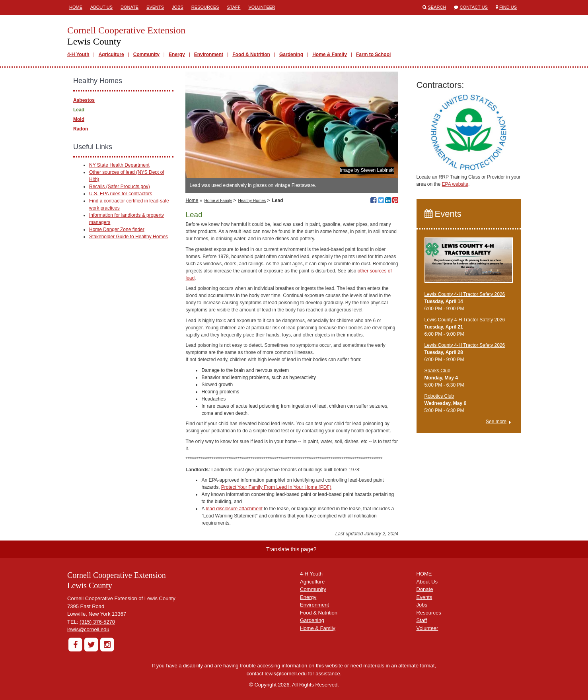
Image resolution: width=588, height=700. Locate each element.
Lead (79, 110)
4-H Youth (78, 54)
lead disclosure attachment (234, 509)
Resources (205, 7)
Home (76, 7)
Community (146, 54)
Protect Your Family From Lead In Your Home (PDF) (276, 487)
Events (155, 7)
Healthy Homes (252, 201)
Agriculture (111, 54)
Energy (177, 54)
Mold (79, 119)
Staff (234, 7)
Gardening (291, 54)
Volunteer (262, 7)
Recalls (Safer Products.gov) (120, 187)
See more (496, 422)
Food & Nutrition (251, 54)
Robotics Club (439, 396)
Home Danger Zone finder (117, 229)
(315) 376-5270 (97, 622)
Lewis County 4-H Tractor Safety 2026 (465, 294)
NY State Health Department (119, 165)
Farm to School (373, 54)
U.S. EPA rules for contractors (121, 194)
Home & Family (330, 54)
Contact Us (474, 7)
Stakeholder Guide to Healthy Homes (129, 237)
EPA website (455, 184)
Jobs (178, 7)
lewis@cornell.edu (88, 629)
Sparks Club (437, 371)
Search (437, 7)
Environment (209, 54)
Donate (129, 7)
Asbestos (84, 100)
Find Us (508, 7)
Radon (81, 129)
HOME (424, 574)
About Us (101, 7)
